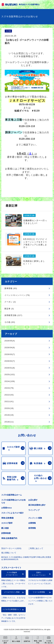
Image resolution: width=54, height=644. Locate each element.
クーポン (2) (10, 302)
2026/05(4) (10, 341)
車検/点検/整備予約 (9, 538)
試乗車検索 (6, 533)
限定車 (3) (9, 309)
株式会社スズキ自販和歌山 (29, 4)
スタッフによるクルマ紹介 (12, 513)
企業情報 (32, 523)
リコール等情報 (39, 592)
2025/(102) (10, 374)
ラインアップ (34, 510)
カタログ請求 (7, 523)
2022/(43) (9, 395)
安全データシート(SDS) (11, 548)
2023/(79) (9, 388)
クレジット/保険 (35, 518)
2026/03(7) (10, 354)
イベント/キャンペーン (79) (17, 295)
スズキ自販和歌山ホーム (12, 495)
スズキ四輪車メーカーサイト (12, 574)
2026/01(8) (10, 368)
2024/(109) (10, 381)
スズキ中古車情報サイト (12, 609)
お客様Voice (7, 508)
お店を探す (33, 500)
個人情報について (9, 553)
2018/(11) (9, 422)
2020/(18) (9, 408)
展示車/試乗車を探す (37, 505)
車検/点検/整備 (7, 518)
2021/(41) (9, 401)
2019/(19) (9, 415)
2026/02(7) (10, 361)
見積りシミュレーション (39, 574)
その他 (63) (10, 322)
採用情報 (32, 528)
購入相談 (5, 528)
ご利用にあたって (36, 548)
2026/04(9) (10, 348)
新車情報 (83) (11, 288)
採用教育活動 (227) (13, 315)
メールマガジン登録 (12, 592)
